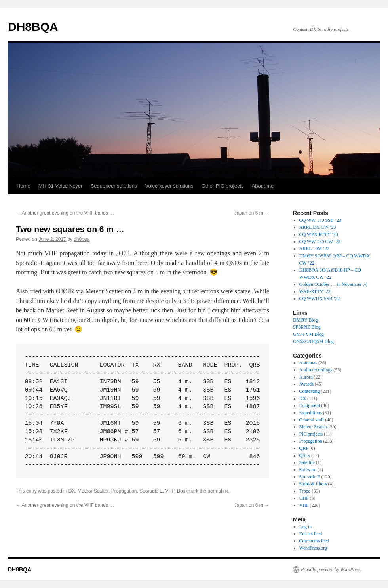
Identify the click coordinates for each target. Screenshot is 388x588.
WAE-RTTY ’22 (315, 291)
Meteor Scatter (93, 491)
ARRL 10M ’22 (314, 249)
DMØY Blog (305, 320)
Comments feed (314, 541)
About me (263, 186)
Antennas (308, 363)
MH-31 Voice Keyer (61, 186)
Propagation (124, 491)
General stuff (312, 420)
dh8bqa (82, 239)
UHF (304, 498)
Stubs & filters (313, 484)
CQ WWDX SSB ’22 (320, 299)
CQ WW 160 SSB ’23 (320, 220)
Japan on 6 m (252, 213)
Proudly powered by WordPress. (331, 569)
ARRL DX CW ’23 (318, 227)
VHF (170, 491)
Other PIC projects (223, 186)
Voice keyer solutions (169, 186)
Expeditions (311, 413)
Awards (306, 384)
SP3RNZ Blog (307, 327)
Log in (306, 527)
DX (72, 491)
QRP (304, 448)
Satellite (307, 462)
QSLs (305, 455)
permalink (218, 491)
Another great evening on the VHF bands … (65, 213)
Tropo (305, 491)
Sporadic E (151, 491)
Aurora (306, 377)
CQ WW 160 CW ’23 (320, 242)
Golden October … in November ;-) (333, 284)
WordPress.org (313, 548)
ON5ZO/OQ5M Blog (313, 341)
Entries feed (311, 534)
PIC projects (311, 434)
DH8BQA (33, 27)
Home (24, 186)
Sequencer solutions (114, 186)
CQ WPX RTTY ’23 (319, 234)
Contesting (310, 391)
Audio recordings (316, 370)
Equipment (310, 405)
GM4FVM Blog (308, 334)
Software (308, 470)
